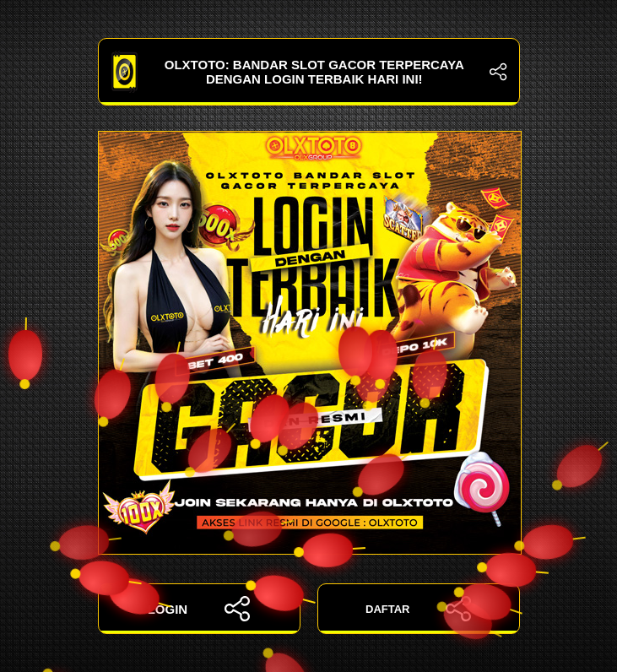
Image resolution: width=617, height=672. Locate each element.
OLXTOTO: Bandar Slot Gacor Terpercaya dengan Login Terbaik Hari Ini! (309, 72)
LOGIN (199, 609)
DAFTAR (418, 609)
